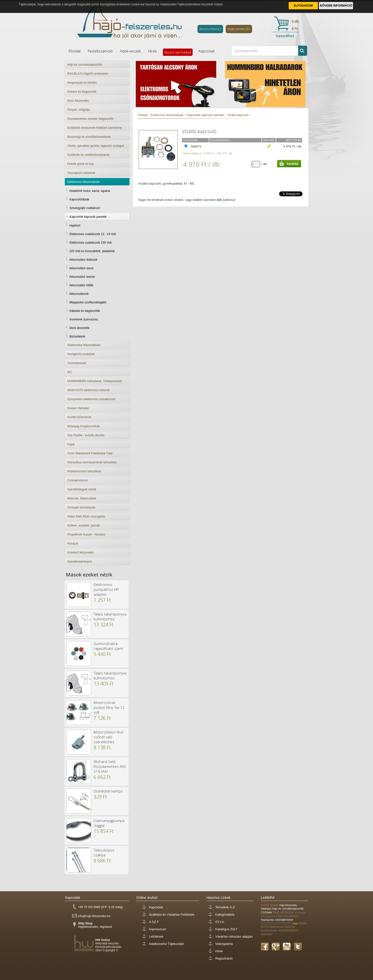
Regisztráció (224, 958)
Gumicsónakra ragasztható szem (108, 646)
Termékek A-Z (225, 907)
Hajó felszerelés (287, 916)
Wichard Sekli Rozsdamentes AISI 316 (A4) (110, 766)
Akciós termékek (178, 52)
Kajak (71, 444)
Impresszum (158, 929)
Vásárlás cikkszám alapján (234, 936)
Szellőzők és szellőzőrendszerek (88, 155)
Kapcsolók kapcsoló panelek (88, 217)
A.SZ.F (154, 922)
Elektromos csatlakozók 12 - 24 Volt (93, 234)
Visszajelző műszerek (81, 173)
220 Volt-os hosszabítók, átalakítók (92, 251)
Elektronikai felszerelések (84, 345)
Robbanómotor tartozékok (84, 471)
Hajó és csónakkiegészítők (85, 65)
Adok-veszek (130, 51)
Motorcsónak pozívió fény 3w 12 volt (109, 707)
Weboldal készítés (107, 943)
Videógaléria (224, 944)
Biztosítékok (77, 337)
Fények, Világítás (79, 110)
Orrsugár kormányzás (81, 507)
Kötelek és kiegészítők (82, 92)
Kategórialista (225, 915)
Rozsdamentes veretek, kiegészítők (90, 119)
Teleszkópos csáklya (104, 852)
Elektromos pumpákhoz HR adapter (106, 589)
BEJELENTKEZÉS (239, 29)
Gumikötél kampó (108, 791)
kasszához (285, 36)
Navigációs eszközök (81, 354)
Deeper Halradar (78, 408)
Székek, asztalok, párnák (83, 525)
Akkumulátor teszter (82, 277)
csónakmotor (284, 920)
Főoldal (75, 51)
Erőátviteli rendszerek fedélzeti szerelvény (95, 128)
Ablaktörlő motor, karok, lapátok (90, 191)
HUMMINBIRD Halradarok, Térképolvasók (95, 381)
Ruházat (73, 544)
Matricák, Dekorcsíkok (82, 498)
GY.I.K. (220, 922)
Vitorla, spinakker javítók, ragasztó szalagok (96, 146)
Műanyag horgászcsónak (83, 426)
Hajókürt (75, 226)
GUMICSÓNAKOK (79, 417)
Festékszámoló (100, 51)
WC (70, 372)
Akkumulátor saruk (81, 268)
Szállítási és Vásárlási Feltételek (172, 915)
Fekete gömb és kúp (81, 164)
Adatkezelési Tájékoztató (167, 944)
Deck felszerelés (78, 101)
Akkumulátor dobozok (83, 260)
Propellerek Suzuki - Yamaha (86, 535)
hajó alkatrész (284, 912)
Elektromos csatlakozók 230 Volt (91, 243)
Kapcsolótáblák (79, 199)
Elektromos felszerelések (83, 182)
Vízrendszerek (77, 363)
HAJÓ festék (270, 905)
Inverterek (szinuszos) (84, 319)
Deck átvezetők (79, 328)
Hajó (296, 923)
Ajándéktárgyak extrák (82, 489)
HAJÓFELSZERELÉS (277, 923)
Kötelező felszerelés (80, 553)
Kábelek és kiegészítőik (85, 311)
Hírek (152, 51)
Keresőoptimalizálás (108, 947)
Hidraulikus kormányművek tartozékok (92, 462)
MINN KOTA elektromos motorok (88, 390)
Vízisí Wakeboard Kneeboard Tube (90, 453)
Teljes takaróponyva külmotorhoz (110, 616)
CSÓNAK (267, 912)
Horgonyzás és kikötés (82, 83)
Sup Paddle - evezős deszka (86, 435)
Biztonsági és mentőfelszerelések (89, 137)
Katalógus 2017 (226, 929)
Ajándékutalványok (80, 562)
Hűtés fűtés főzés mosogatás (86, 516)
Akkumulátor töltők (81, 285)
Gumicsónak (269, 931)
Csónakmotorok (78, 480)
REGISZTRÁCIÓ (210, 29)
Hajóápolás (268, 920)
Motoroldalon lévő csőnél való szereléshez (109, 737)
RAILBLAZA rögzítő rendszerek (88, 74)
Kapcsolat (207, 51)
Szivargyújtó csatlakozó (85, 208)
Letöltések (156, 936)
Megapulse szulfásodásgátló (88, 302)
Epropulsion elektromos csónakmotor (91, 399)
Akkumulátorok (79, 294)
